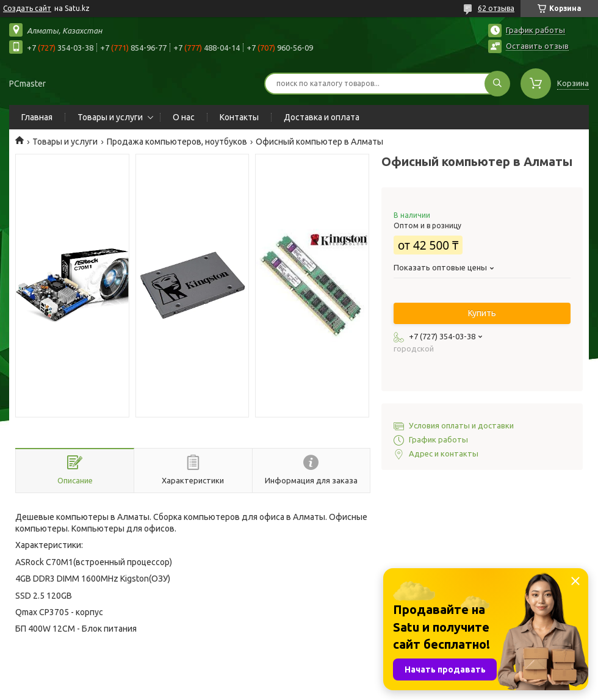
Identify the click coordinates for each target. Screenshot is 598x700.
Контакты (239, 117)
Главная (37, 117)
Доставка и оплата (322, 117)
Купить (482, 313)
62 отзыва (496, 8)
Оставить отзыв (537, 46)
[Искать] (497, 84)
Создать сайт (27, 8)
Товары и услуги (110, 117)
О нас (184, 117)
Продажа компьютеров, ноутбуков (177, 142)
